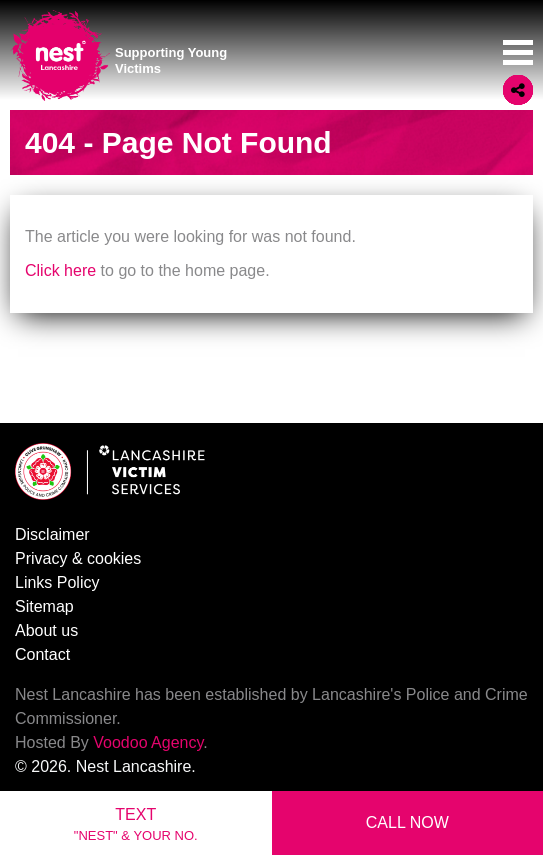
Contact (42, 654)
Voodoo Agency (148, 742)
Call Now (407, 822)
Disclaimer (52, 534)
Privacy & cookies (78, 558)
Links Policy (57, 582)
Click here (60, 270)
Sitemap (44, 606)
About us (46, 630)
